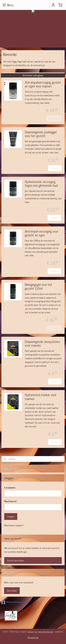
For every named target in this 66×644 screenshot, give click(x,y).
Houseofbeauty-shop (15, 602)
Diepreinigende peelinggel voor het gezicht (41, 134)
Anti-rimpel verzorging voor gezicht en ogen (41, 233)
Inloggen (11, 516)
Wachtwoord (10, 501)
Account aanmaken (16, 560)
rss (36, 632)
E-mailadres (10, 488)
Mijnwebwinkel (33, 637)
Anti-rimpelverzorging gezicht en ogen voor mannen (43, 85)
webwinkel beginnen (46, 632)
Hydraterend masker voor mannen (41, 397)
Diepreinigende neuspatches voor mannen (42, 344)
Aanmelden (12, 591)
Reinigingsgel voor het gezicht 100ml (38, 287)
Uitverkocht (54, 118)
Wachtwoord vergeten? (14, 525)
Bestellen (55, 168)
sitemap (31, 632)
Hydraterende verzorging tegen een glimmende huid (41, 184)
